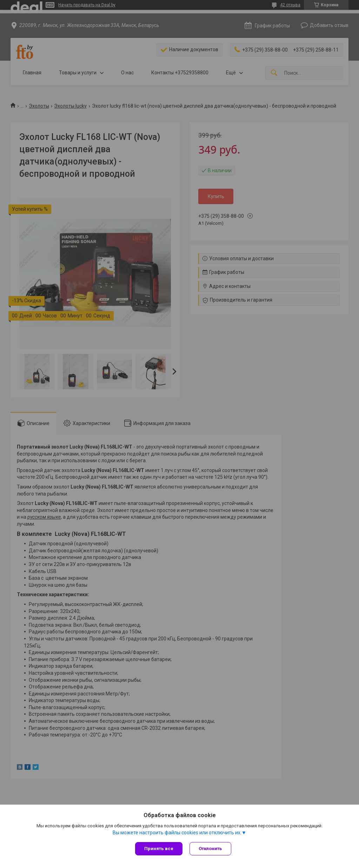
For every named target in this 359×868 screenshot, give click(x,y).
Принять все (159, 849)
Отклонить (210, 849)
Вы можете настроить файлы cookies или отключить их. (177, 833)
